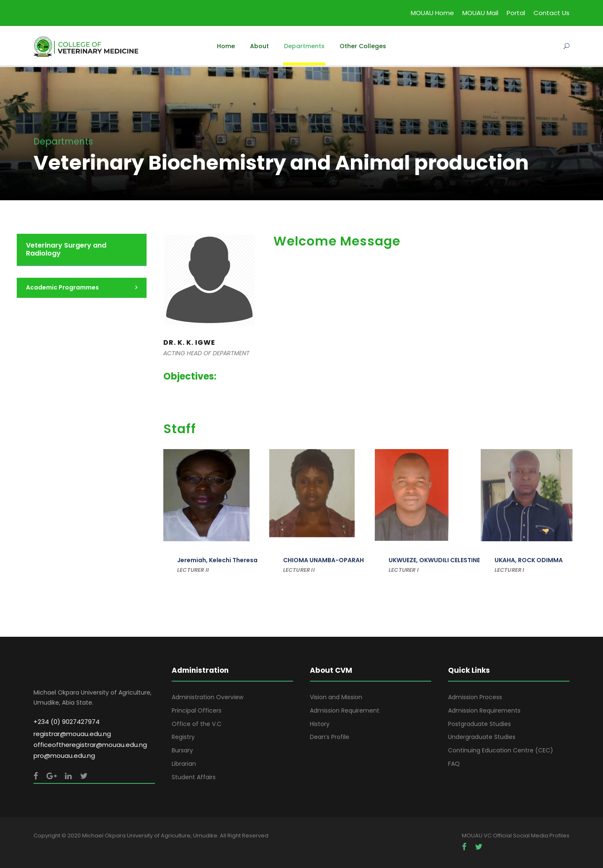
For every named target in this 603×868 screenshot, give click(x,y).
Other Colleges (363, 46)
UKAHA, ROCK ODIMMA (529, 560)
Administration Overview (207, 697)
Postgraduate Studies (479, 724)
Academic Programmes (62, 287)
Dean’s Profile (330, 737)
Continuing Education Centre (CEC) (501, 750)
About (259, 46)
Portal (516, 13)
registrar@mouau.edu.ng (72, 734)
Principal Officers (197, 710)
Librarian (184, 764)
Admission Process (475, 697)
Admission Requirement (345, 710)
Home (226, 46)
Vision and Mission (336, 697)
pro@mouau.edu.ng (64, 756)
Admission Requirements (484, 710)
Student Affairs (194, 777)
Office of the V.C (197, 724)
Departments (304, 46)
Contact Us (551, 13)
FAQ (454, 764)
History (320, 724)
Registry (183, 737)
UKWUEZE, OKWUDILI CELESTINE (434, 560)
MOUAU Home (432, 13)
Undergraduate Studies (482, 737)
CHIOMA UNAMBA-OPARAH (323, 560)
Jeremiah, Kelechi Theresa (217, 560)
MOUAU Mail (480, 13)
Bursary (182, 750)
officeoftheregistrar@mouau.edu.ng (90, 745)
